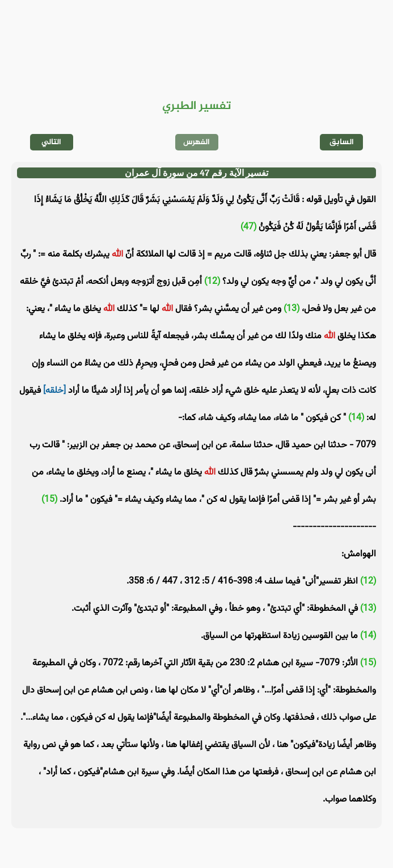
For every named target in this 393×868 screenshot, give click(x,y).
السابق (342, 142)
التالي (51, 142)
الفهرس (196, 142)
